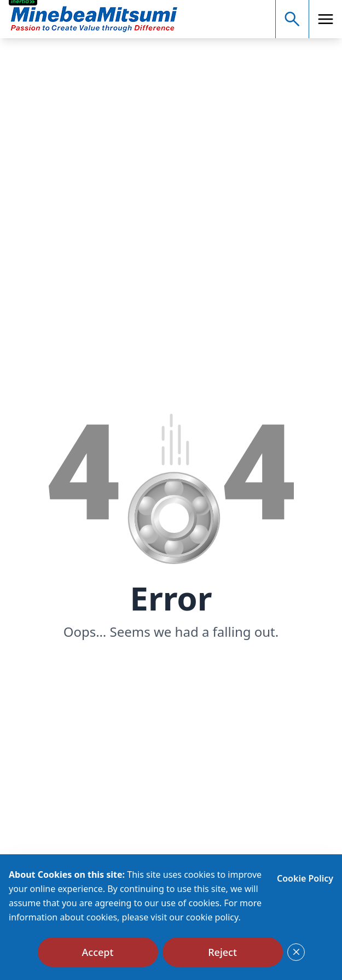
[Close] (296, 952)
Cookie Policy (305, 878)
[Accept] (98, 952)
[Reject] (223, 952)
